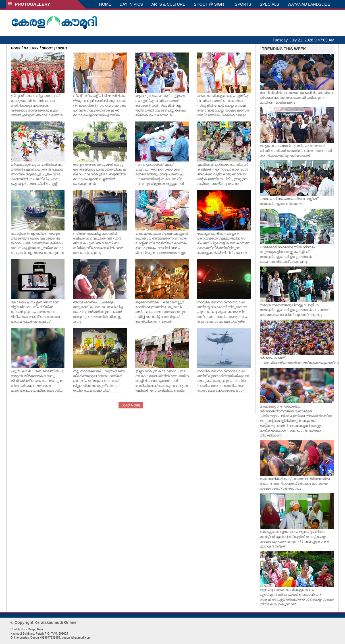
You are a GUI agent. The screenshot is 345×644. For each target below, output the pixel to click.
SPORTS (243, 4)
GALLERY (31, 48)
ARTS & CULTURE (168, 4)
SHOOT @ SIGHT (210, 4)
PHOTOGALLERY (29, 4)
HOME (105, 4)
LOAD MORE (131, 405)
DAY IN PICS (131, 4)
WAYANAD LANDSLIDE (309, 4)
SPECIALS (269, 4)
